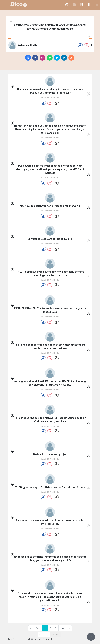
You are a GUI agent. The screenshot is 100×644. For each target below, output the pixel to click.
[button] (67, 5)
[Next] (69, 628)
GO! (55, 634)
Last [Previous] (63, 628)
